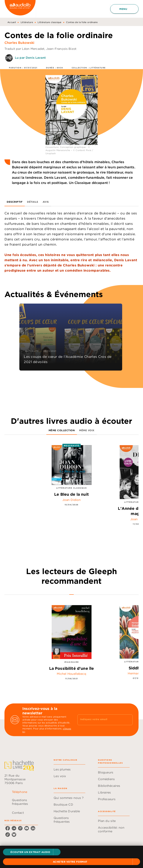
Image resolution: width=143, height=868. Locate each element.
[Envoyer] (128, 720)
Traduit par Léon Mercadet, (25, 49)
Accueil (12, 22)
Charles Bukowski (19, 43)
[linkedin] (33, 828)
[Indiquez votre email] (100, 720)
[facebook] (8, 828)
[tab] (15, 202)
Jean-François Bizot (61, 49)
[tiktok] (8, 835)
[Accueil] (20, 9)
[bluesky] (14, 835)
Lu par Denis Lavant (30, 58)
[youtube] (27, 828)
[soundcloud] (14, 828)
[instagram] (20, 828)
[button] (32, 852)
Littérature (27, 22)
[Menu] (124, 9)
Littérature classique (49, 22)
